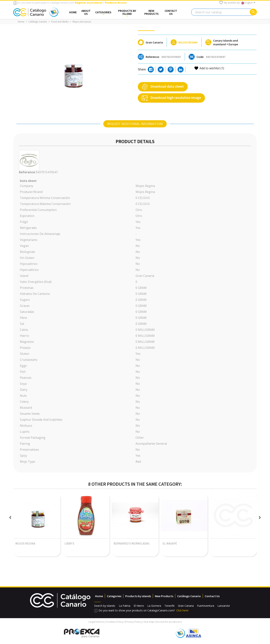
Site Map (149, 622)
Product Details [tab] (135, 141)
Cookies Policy (115, 622)
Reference (27, 172)
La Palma (125, 606)
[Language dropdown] (249, 3)
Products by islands (138, 596)
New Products (164, 596)
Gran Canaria (186, 606)
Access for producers (169, 622)
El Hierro (139, 606)
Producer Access (116, 3)
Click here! (182, 610)
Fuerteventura (206, 606)
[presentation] (10, 518)
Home (99, 596)
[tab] (135, 124)
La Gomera (154, 606)
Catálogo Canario (189, 596)
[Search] (224, 12)
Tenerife (169, 606)
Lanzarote (224, 606)
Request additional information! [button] (135, 124)
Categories (114, 596)
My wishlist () (229, 3)
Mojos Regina (188, 42)
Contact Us (212, 596)
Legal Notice (96, 622)
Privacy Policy (133, 622)
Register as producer (89, 3)
